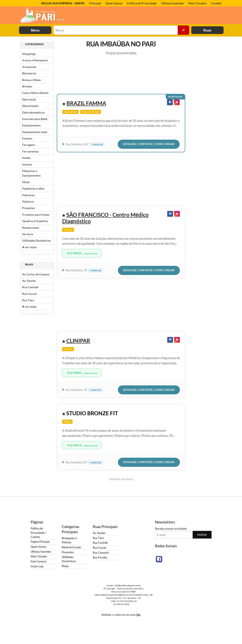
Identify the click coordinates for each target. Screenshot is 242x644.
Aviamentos (70, 112)
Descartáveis (30, 106)
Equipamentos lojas (35, 132)
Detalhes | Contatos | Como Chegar (149, 144)
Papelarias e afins (33, 188)
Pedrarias (28, 195)
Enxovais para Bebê (35, 119)
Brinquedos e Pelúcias (69, 540)
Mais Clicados (197, 3)
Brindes (27, 86)
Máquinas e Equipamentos (31, 173)
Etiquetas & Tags (91, 112)
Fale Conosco (39, 561)
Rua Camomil (101, 553)
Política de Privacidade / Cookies (38, 533)
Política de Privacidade (142, 3)
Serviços (28, 234)
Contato (216, 3)
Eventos (27, 138)
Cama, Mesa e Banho (35, 93)
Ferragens (29, 145)
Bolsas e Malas (31, 80)
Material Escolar (71, 547)
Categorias (34, 44)
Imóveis (27, 164)
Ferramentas (30, 151)
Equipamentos (31, 125)
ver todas (29, 247)
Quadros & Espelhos (35, 221)
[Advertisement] (205, 101)
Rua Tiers (28, 300)
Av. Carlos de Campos (36, 274)
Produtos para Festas (36, 215)
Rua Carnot (29, 294)
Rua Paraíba (100, 557)
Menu (35, 30)
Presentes (28, 208)
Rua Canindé (30, 287)
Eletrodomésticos (33, 112)
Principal (95, 3)
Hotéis (26, 158)
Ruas (207, 30)
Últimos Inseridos (172, 3)
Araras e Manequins (35, 60)
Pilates (67, 422)
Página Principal (40, 542)
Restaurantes (31, 228)
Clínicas (68, 230)
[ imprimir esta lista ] (121, 479)
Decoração (29, 99)
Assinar (202, 535)
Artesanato (29, 67)
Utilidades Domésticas (36, 240)
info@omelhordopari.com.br (128, 585)
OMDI (133, 592)
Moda (26, 182)
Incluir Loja (37, 566)
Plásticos (28, 202)
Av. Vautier (29, 281)
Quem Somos (114, 3)
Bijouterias (29, 73)
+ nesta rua (97, 144)
